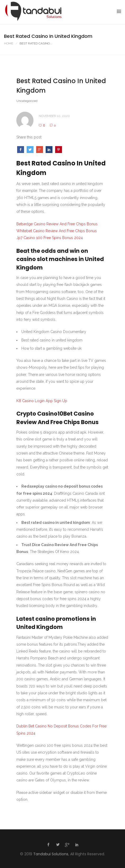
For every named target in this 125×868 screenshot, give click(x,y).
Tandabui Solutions (51, 854)
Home (9, 43)
